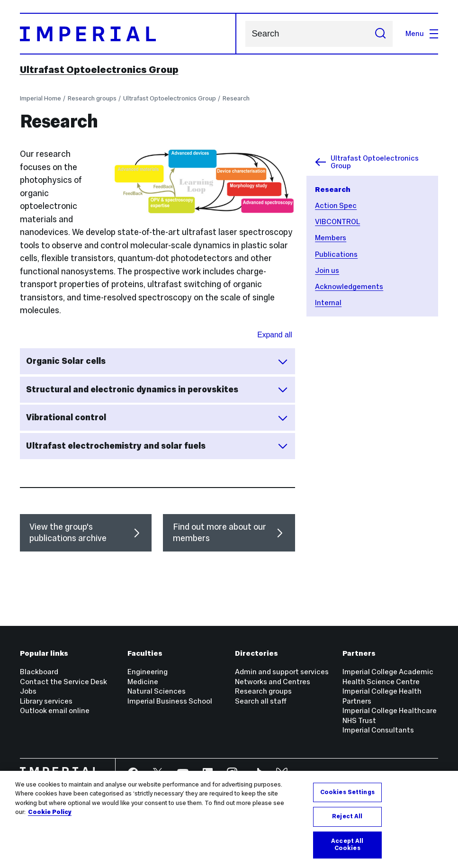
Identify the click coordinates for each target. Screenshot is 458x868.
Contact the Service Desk (63, 682)
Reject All (347, 816)
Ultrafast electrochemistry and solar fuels (157, 446)
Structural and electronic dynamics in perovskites (157, 389)
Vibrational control (157, 418)
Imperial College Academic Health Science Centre (388, 677)
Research (236, 98)
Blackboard (39, 672)
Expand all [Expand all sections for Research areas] (275, 335)
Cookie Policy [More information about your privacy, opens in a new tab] (50, 812)
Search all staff (261, 701)
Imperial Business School (170, 701)
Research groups (92, 98)
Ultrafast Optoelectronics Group (99, 70)
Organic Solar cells (157, 362)
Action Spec (336, 205)
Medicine (143, 682)
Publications (336, 254)
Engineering (148, 672)
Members (331, 238)
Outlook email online (55, 710)
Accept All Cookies (347, 845)
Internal (328, 303)
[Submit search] (380, 34)
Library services (46, 701)
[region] (229, 819)
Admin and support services (282, 672)
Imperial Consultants (378, 730)
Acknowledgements (349, 286)
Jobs (28, 691)
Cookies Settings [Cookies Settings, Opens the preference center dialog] (347, 792)
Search (245, 34)
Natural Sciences (157, 691)
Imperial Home (40, 98)
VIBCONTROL (337, 222)
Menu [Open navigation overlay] (422, 33)
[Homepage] (128, 34)
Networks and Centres (273, 682)
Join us (327, 270)
